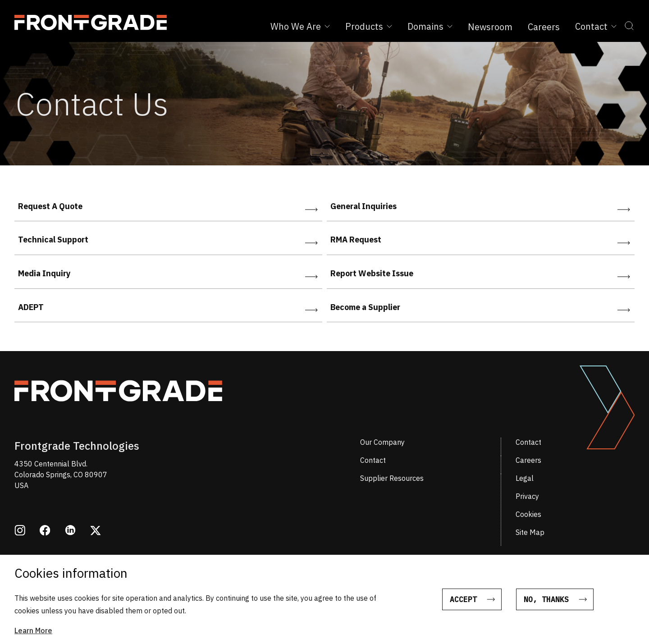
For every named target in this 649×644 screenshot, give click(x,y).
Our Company (382, 442)
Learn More (33, 632)
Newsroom (490, 27)
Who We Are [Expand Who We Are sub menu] (300, 26)
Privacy (527, 496)
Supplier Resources (392, 478)
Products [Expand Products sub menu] (369, 26)
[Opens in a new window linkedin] (70, 531)
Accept (463, 601)
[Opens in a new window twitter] (96, 531)
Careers (544, 27)
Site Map (530, 532)
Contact (528, 442)
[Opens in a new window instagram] (20, 531)
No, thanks (546, 601)
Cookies (528, 514)
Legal (525, 478)
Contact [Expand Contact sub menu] (596, 26)
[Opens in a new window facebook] (45, 531)
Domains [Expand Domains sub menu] (430, 26)
